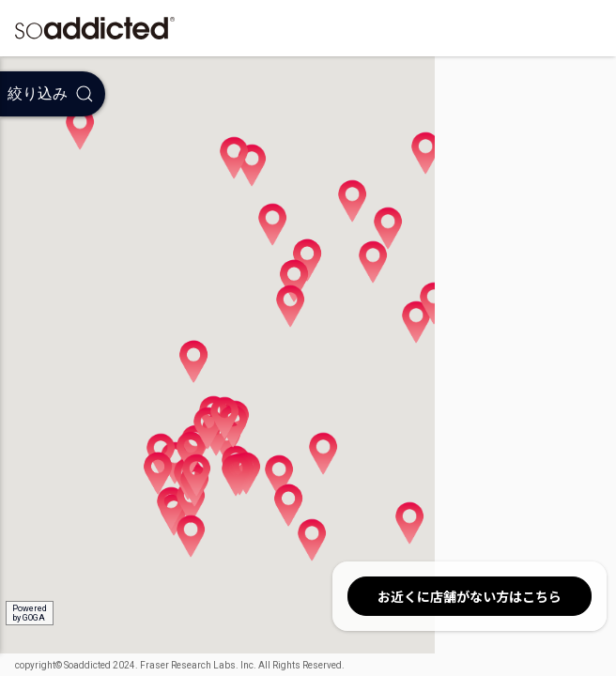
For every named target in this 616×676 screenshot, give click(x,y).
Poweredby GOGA (30, 613)
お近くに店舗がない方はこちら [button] (470, 596)
